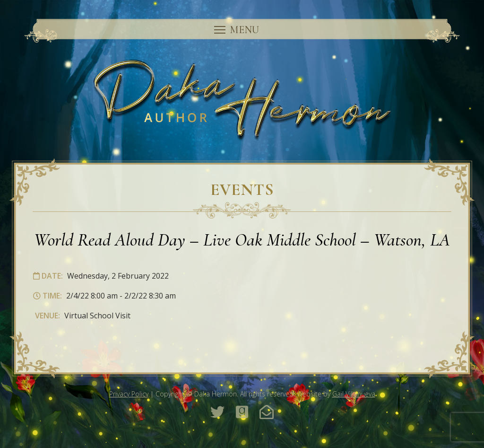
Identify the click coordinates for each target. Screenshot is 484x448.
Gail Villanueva (354, 394)
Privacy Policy (129, 394)
